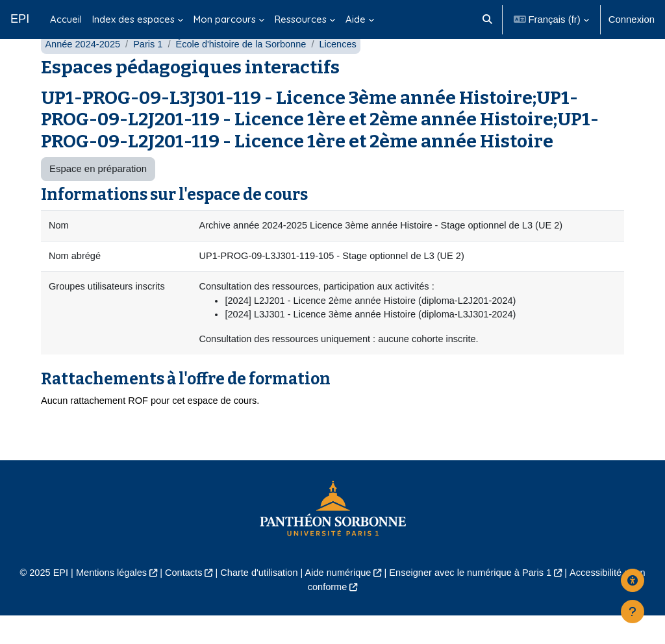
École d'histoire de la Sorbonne (245, 70)
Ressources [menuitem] (301, 19)
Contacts (180, 601)
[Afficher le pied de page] (633, 612)
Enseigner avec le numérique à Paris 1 (473, 601)
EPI (20, 19)
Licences (345, 70)
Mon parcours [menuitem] (225, 19)
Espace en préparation (98, 194)
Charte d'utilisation (257, 601)
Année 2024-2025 (83, 70)
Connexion (632, 19)
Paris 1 (150, 70)
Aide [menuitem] (356, 19)
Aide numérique (338, 601)
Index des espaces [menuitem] (133, 19)
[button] (487, 19)
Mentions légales (107, 601)
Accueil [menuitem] (66, 19)
